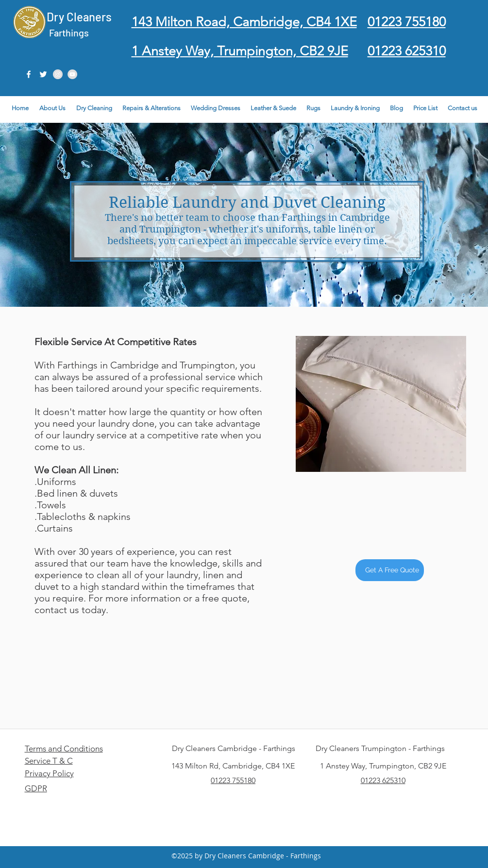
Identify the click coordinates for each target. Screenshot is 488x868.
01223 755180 (233, 780)
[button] (463, 108)
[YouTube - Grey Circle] (72, 74)
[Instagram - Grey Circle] (58, 74)
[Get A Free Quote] (390, 570)
